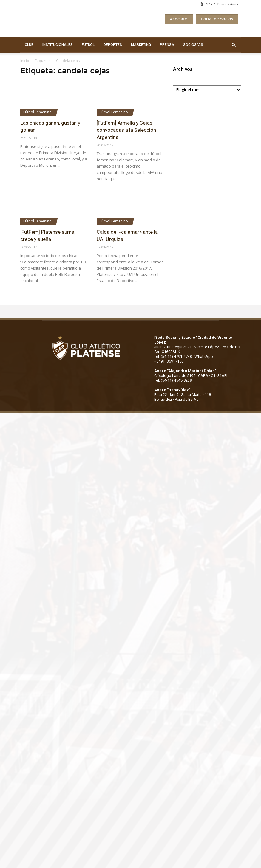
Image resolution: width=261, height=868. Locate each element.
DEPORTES (113, 45)
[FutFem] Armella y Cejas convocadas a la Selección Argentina (126, 130)
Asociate (179, 19)
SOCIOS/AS (193, 45)
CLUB (29, 45)
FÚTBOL (88, 45)
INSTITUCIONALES (58, 45)
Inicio (25, 61)
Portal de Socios (217, 19)
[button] (234, 45)
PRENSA (167, 45)
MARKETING (141, 45)
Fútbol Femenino (37, 112)
